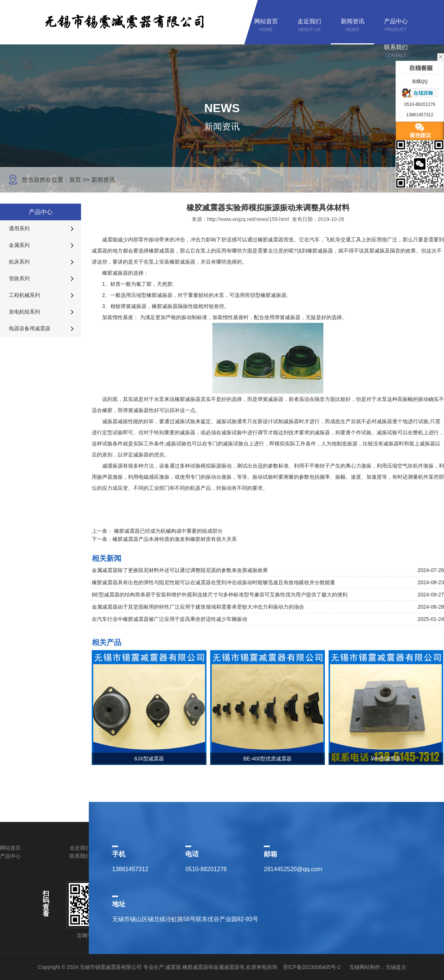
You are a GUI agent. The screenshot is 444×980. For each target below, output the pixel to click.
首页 (75, 180)
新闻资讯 (103, 180)
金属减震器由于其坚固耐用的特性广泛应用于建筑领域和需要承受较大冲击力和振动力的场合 (198, 607)
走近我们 (80, 848)
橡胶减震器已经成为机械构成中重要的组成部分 (168, 531)
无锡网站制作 (365, 967)
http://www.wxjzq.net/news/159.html (248, 219)
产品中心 (10, 856)
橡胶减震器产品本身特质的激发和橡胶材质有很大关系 (175, 539)
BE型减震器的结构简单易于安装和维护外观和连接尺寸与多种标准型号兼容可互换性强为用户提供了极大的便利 (220, 595)
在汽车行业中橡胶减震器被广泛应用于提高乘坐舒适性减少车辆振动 (169, 619)
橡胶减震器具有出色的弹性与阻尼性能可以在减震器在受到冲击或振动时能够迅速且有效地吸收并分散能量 (213, 582)
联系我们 (80, 856)
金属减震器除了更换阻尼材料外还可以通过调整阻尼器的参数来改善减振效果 (180, 570)
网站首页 (10, 848)
